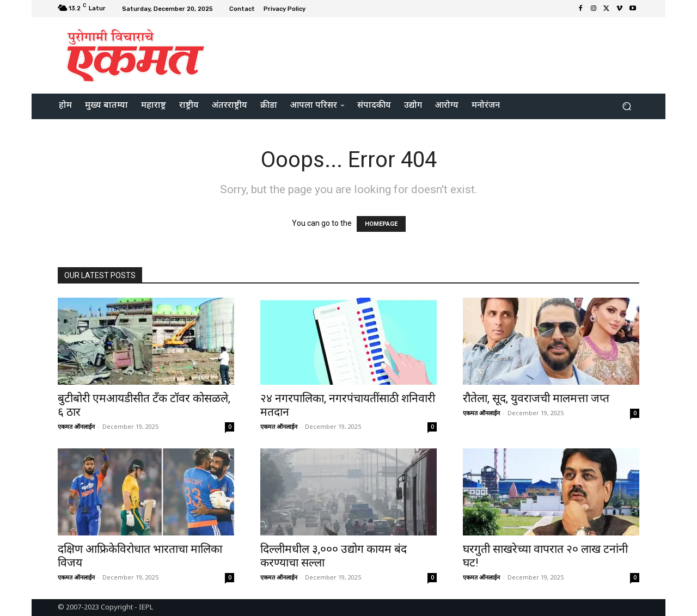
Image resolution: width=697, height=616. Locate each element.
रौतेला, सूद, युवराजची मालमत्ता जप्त (536, 398)
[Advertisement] (439, 54)
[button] (626, 106)
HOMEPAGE (381, 224)
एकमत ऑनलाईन (76, 426)
